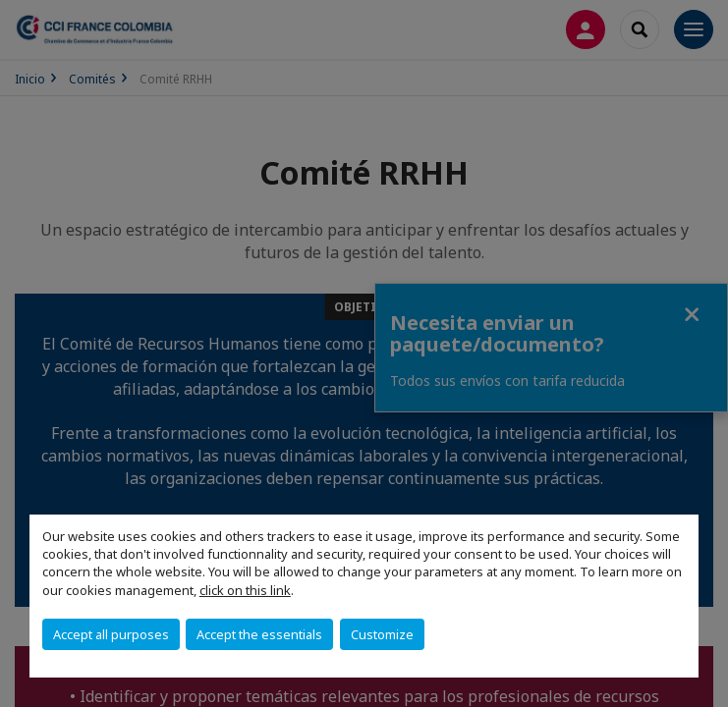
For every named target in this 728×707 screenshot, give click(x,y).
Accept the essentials (259, 634)
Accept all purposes (111, 634)
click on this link (245, 590)
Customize (382, 634)
